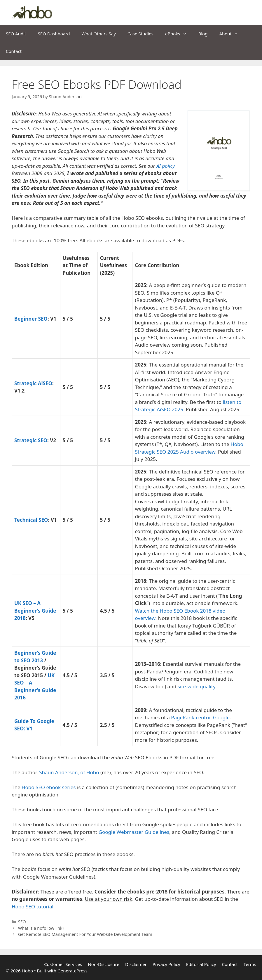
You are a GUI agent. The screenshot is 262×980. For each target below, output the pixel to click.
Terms (250, 964)
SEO (22, 922)
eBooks (179, 34)
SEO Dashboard (54, 34)
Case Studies (140, 34)
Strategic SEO (31, 440)
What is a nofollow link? (41, 928)
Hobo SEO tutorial (33, 906)
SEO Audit (16, 34)
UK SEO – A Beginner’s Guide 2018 (35, 611)
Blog (203, 34)
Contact (14, 51)
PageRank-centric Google (200, 717)
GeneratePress (73, 971)
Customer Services (63, 964)
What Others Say (98, 34)
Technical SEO (31, 520)
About (232, 34)
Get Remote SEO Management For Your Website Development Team (85, 934)
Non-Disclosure (104, 964)
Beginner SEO (31, 319)
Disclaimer (136, 964)
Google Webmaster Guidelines (134, 832)
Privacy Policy (166, 964)
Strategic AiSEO (33, 383)
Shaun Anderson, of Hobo (69, 772)
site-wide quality (196, 686)
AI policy (166, 166)
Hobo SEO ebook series (49, 787)
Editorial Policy (201, 964)
